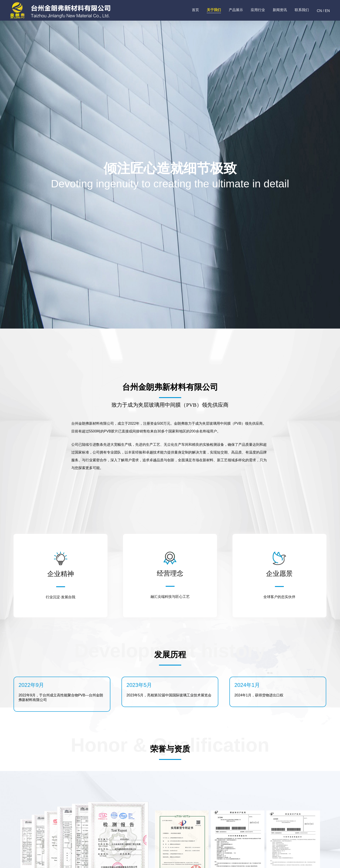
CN (319, 11)
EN (327, 11)
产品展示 (236, 10)
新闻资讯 (280, 10)
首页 (195, 10)
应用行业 (258, 10)
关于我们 (214, 10)
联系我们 (302, 10)
